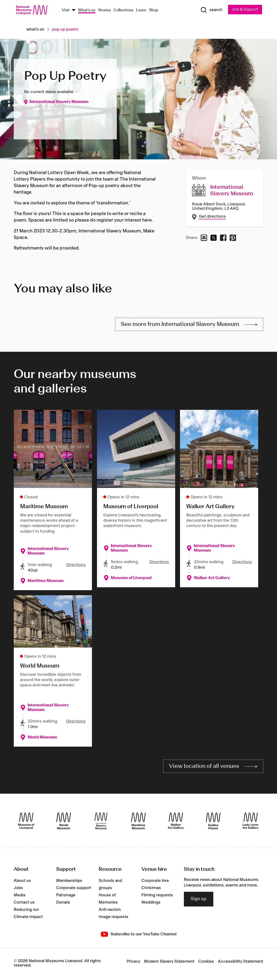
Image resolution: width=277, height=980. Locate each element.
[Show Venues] (74, 10)
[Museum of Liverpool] (26, 823)
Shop (154, 10)
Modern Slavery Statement (169, 963)
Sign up (199, 901)
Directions (76, 566)
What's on (87, 10)
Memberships (69, 883)
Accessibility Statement (241, 963)
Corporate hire (155, 883)
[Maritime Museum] (138, 823)
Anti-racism (110, 912)
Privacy (133, 963)
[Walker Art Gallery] (176, 823)
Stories (104, 10)
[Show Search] (210, 10)
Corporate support (74, 890)
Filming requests (157, 897)
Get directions (212, 217)
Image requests (114, 919)
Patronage (66, 897)
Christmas (151, 890)
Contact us (24, 905)
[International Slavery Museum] (101, 823)
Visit (66, 10)
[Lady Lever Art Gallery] (251, 823)
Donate (63, 905)
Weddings (151, 905)
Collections (123, 10)
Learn (141, 10)
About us (22, 883)
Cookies (206, 963)
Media (20, 897)
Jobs (18, 890)
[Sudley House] (213, 823)
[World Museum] (64, 823)
